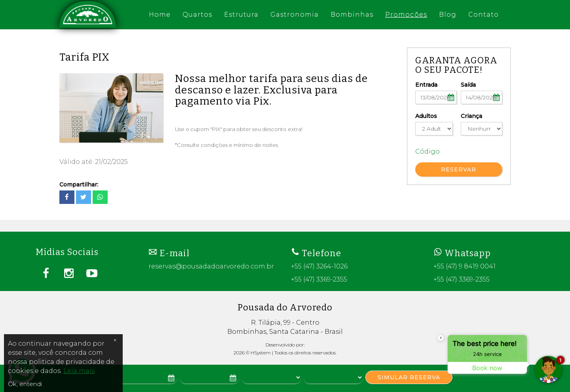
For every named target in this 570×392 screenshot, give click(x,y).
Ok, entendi (25, 384)
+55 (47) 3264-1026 (319, 266)
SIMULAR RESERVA (409, 377)
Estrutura (241, 14)
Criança (471, 116)
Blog (448, 14)
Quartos (197, 14)
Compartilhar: (79, 185)
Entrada (426, 85)
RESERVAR (459, 169)
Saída (468, 85)
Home (160, 14)
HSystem (261, 353)
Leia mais (79, 371)
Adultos (426, 116)
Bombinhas (352, 14)
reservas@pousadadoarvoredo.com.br (211, 266)
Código (427, 151)
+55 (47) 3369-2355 (319, 279)
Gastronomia (294, 14)
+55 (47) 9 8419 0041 (465, 266)
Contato (484, 14)
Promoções (406, 14)
